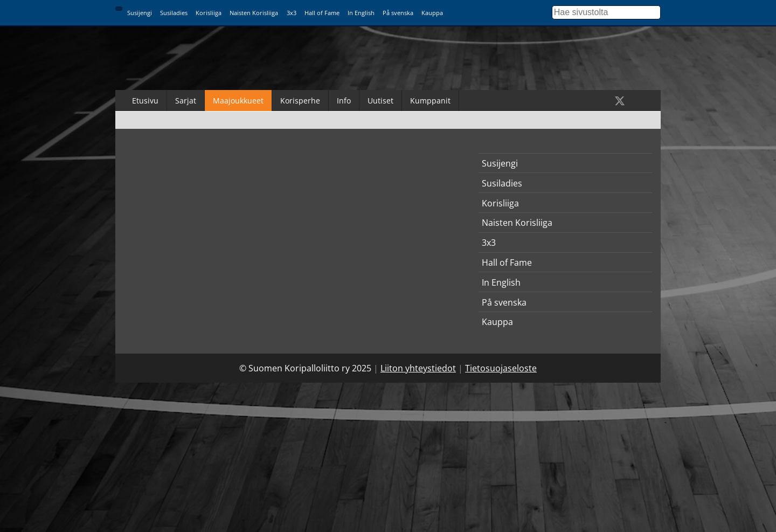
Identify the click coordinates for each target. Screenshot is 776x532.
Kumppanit (430, 101)
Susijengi (140, 13)
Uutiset (380, 101)
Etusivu (145, 101)
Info (344, 101)
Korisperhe (300, 101)
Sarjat (186, 101)
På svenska (398, 13)
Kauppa (432, 13)
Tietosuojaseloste (501, 368)
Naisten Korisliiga (254, 13)
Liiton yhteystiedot (418, 368)
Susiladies (174, 13)
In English (361, 13)
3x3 (292, 13)
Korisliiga (209, 13)
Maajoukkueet (238, 101)
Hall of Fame (322, 13)
